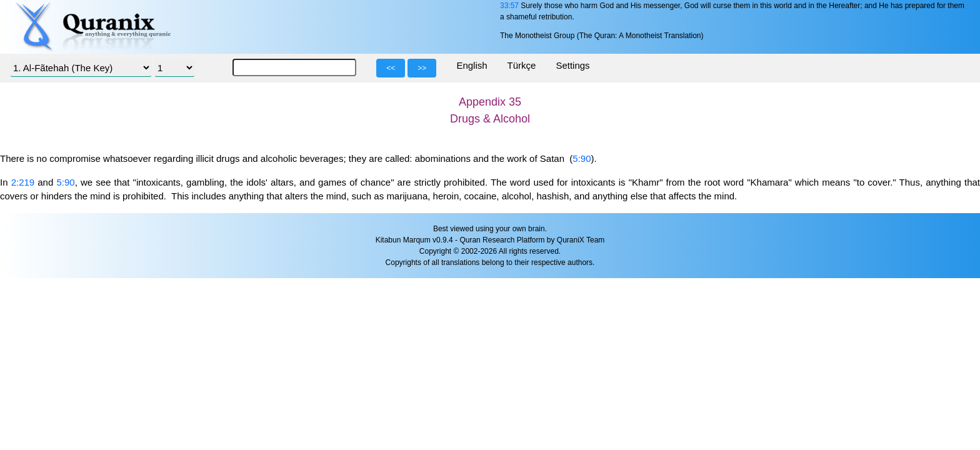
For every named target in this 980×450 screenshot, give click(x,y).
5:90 (582, 158)
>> (422, 68)
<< (391, 68)
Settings (572, 65)
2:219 (23, 182)
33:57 (509, 6)
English (472, 65)
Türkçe (522, 65)
